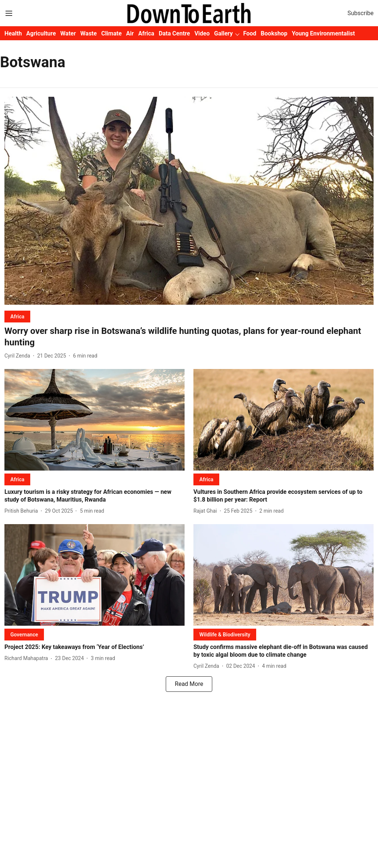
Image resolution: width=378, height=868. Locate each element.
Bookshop (274, 33)
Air (130, 33)
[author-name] (19, 356)
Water (68, 33)
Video (202, 33)
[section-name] (17, 316)
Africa (146, 33)
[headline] (189, 337)
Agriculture (41, 33)
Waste (89, 33)
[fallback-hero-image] (189, 201)
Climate (111, 33)
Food (250, 33)
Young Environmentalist (323, 33)
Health (13, 33)
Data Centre (174, 33)
